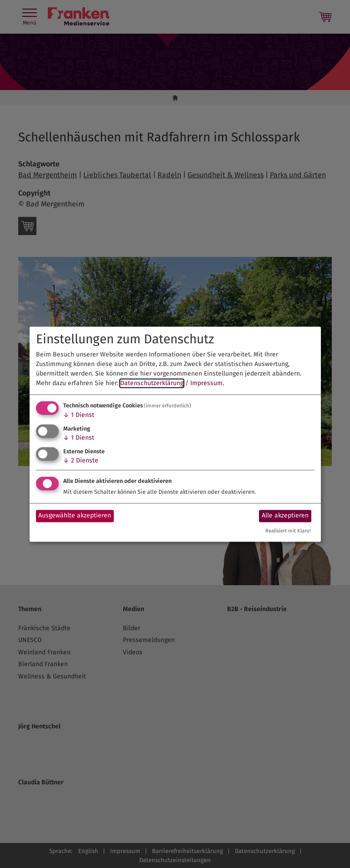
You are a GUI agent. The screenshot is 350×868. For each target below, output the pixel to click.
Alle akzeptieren (285, 516)
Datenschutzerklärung (152, 384)
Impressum (206, 384)
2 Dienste (81, 460)
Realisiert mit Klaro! (288, 531)
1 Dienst (79, 415)
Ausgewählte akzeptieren (75, 516)
